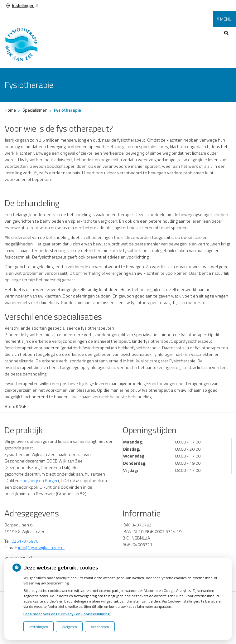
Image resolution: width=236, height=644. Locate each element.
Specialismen (35, 110)
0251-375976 (25, 541)
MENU (226, 19)
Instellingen (39, 627)
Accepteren (100, 627)
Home (10, 110)
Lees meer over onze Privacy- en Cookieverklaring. (67, 614)
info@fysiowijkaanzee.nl (41, 547)
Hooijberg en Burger (38, 480)
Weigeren (69, 627)
